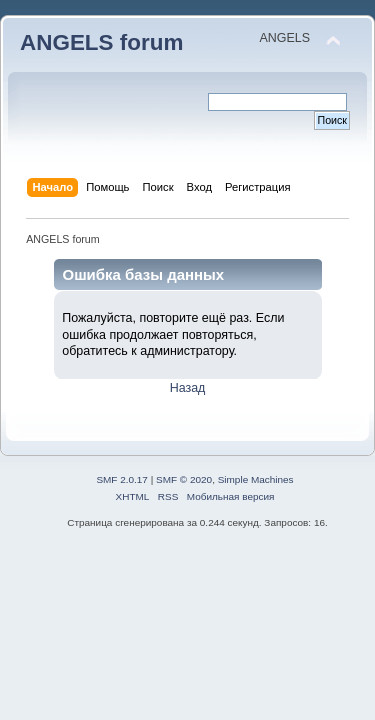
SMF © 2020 (184, 479)
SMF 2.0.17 (122, 479)
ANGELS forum (101, 42)
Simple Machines (256, 479)
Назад (188, 388)
